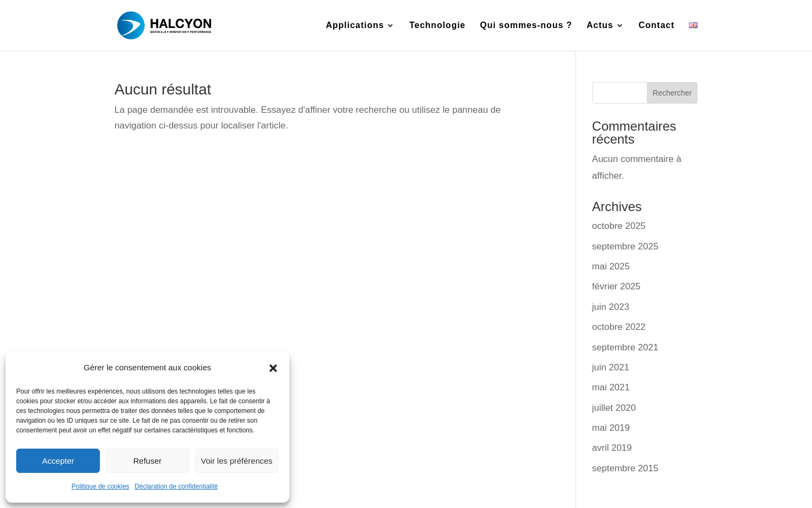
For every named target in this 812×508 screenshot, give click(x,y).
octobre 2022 (619, 327)
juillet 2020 (614, 408)
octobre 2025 (619, 226)
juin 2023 (611, 307)
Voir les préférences (237, 461)
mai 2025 (611, 266)
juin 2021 (611, 367)
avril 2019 (612, 448)
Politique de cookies (101, 486)
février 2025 (617, 286)
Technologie (437, 26)
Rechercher (672, 93)
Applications (355, 26)
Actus (600, 26)
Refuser (148, 461)
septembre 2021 (625, 347)
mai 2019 (611, 428)
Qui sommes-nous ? (526, 26)
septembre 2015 (625, 468)
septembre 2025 (625, 246)
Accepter (58, 461)
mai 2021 (611, 387)
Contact (657, 26)
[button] (273, 368)
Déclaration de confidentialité (176, 486)
